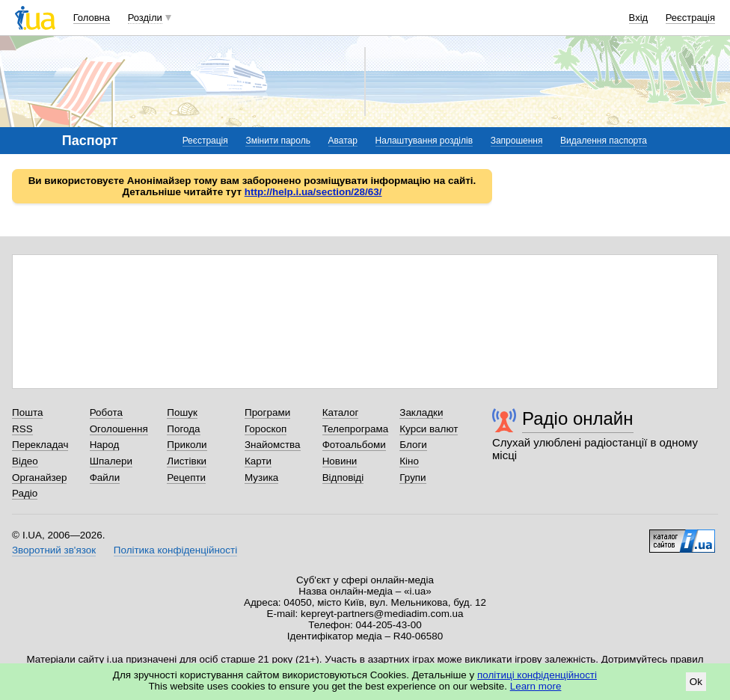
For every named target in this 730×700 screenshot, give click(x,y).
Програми (267, 412)
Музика (261, 478)
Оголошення (119, 429)
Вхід (639, 18)
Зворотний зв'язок (54, 550)
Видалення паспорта (604, 141)
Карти (258, 461)
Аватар (343, 141)
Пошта (27, 412)
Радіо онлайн (578, 418)
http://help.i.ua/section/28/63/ (313, 192)
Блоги (413, 445)
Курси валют (429, 429)
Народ (105, 445)
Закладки (421, 412)
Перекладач (40, 445)
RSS (22, 429)
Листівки (187, 461)
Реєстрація (690, 18)
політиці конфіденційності (537, 675)
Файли (105, 478)
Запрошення (517, 141)
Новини (340, 461)
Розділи (145, 18)
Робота (106, 412)
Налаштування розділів (424, 141)
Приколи (187, 445)
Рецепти (186, 478)
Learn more (536, 686)
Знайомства (273, 445)
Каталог (341, 412)
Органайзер (39, 478)
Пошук (182, 412)
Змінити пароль (278, 141)
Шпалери (111, 461)
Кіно (409, 461)
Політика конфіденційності (175, 550)
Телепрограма (356, 429)
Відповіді (343, 478)
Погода (183, 429)
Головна (92, 18)
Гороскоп (266, 429)
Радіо (25, 493)
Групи (412, 478)
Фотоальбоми (354, 445)
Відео (25, 461)
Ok (696, 682)
